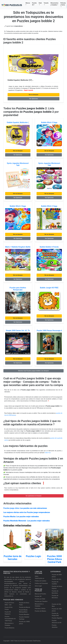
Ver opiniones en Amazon (33, 496)
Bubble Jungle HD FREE (49, 288)
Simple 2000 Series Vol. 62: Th (18, 331)
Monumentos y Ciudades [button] (54, 4)
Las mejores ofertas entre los (27, 512)
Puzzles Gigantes (57, 618)
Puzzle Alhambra (24, 614)
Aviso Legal (38, 586)
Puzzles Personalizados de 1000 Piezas (10, 619)
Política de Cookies (41, 581)
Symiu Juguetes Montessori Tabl (18, 164)
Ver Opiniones (33, 99)
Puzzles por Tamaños (41, 601)
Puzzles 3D (38, 596)
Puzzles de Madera (40, 611)
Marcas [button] (28, 3)
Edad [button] (40, 3)
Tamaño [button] (46, 3)
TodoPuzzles (37, 641)
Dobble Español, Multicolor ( (18, 122)
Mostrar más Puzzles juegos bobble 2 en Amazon (33, 371)
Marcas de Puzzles (40, 594)
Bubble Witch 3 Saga (49, 122)
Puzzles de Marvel (25, 607)
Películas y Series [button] (63, 4)
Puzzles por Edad (40, 599)
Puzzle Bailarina (10, 628)
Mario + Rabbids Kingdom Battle (18, 247)
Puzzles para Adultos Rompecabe (18, 289)
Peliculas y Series (40, 609)
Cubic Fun (48, 453)
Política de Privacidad (41, 583)
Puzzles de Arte (56, 579)
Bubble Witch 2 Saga (18, 206)
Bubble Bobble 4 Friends (49, 247)
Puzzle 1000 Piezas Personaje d (49, 331)
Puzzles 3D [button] (34, 4)
